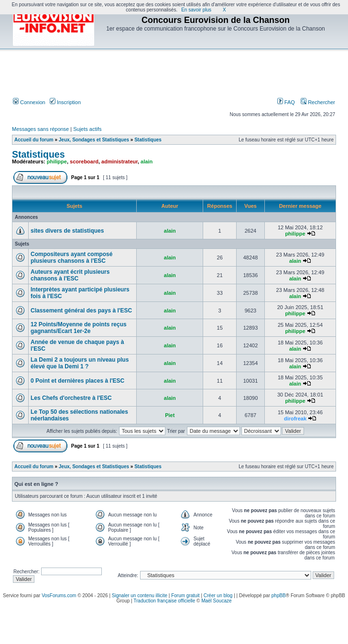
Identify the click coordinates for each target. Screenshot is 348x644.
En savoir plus (196, 10)
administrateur (120, 161)
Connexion (29, 102)
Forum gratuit (185, 596)
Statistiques (148, 140)
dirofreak (295, 419)
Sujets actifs (87, 129)
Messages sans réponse (40, 129)
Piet (170, 415)
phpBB (279, 596)
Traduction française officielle (164, 601)
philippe (57, 161)
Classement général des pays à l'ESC (81, 311)
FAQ (286, 102)
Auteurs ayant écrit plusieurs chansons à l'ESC (70, 275)
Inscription (65, 102)
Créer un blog (218, 596)
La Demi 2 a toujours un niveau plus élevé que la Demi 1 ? (80, 363)
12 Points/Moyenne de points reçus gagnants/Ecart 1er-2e (79, 328)
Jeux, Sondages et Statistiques (94, 140)
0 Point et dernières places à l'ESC (77, 381)
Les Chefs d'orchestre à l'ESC (71, 398)
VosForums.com (59, 596)
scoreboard (84, 161)
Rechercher (318, 102)
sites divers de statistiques (67, 231)
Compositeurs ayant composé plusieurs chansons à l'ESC (71, 258)
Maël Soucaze (216, 601)
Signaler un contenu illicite (140, 596)
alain (147, 161)
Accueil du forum (34, 140)
